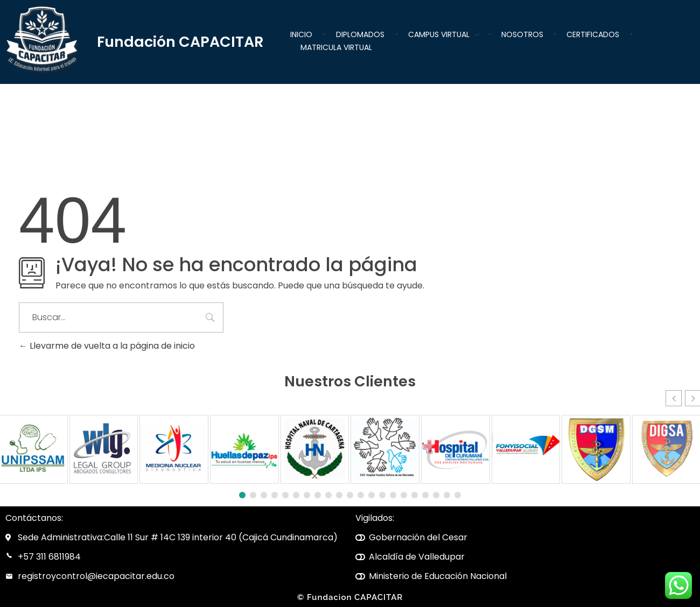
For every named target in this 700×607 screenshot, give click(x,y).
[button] (674, 398)
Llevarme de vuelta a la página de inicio (107, 346)
